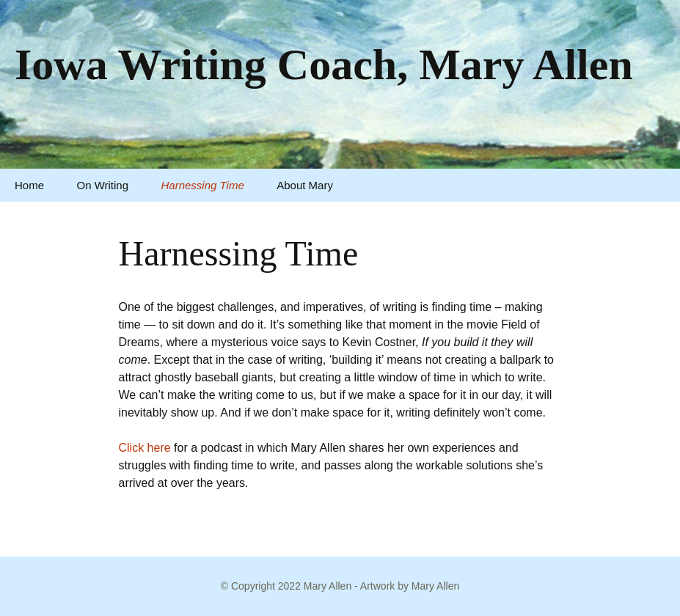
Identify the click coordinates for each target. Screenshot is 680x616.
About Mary (305, 185)
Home (29, 185)
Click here (145, 448)
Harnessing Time (203, 185)
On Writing (102, 185)
